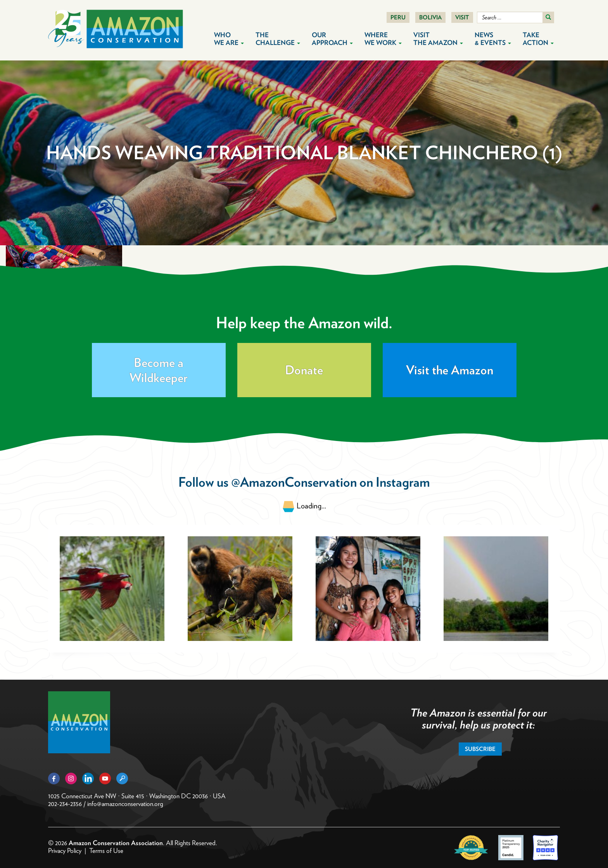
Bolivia (430, 17)
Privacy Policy (65, 851)
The (278, 39)
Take (538, 39)
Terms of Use (106, 851)
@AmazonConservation (294, 482)
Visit (462, 17)
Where (383, 39)
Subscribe (480, 749)
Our (332, 39)
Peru (398, 17)
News (493, 39)
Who (229, 39)
